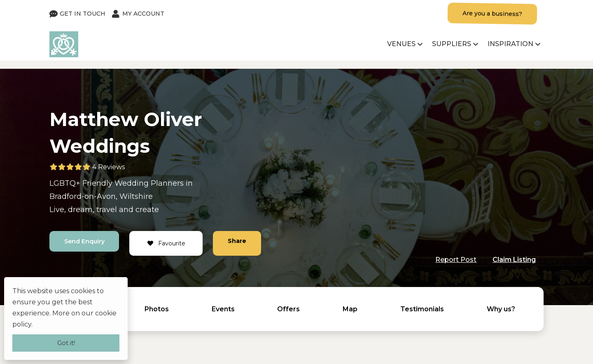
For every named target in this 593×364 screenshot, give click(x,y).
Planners (167, 183)
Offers (288, 309)
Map (350, 309)
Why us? (501, 309)
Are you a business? (492, 14)
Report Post (456, 260)
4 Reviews (109, 167)
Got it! (66, 343)
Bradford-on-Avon (83, 196)
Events (223, 309)
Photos (157, 309)
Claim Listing (514, 260)
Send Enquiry (84, 241)
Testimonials (422, 309)
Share (237, 241)
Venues (401, 44)
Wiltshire (136, 196)
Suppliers (452, 44)
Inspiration (510, 44)
